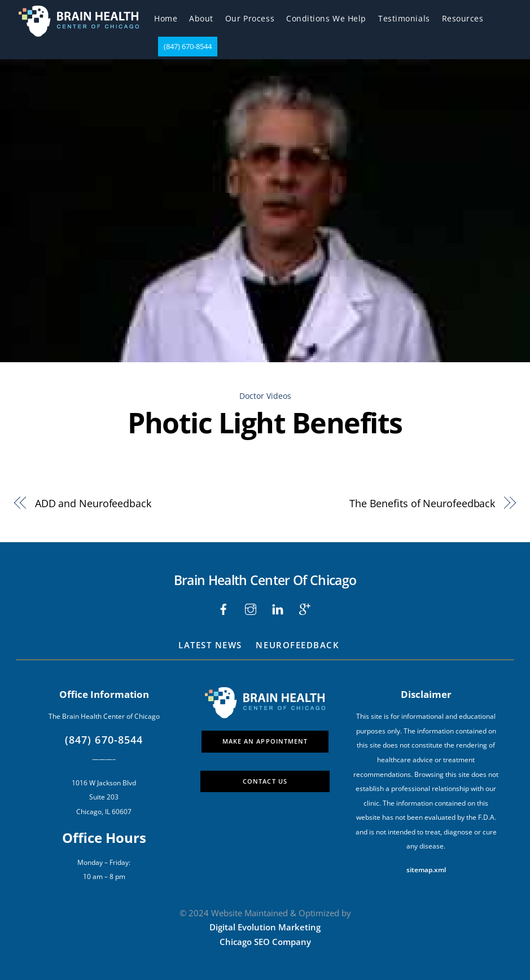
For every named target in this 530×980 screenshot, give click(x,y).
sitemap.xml (426, 870)
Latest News (210, 645)
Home (166, 18)
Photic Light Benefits (265, 423)
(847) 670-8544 (188, 46)
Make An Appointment (265, 741)
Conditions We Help (326, 18)
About (201, 18)
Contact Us (265, 781)
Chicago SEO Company (265, 942)
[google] (305, 608)
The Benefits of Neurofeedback (422, 503)
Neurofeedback (297, 645)
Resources (463, 18)
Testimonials (404, 18)
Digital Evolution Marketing (265, 927)
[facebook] (224, 608)
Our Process (250, 18)
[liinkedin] (278, 608)
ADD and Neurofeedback (93, 503)
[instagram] (251, 608)
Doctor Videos (265, 396)
